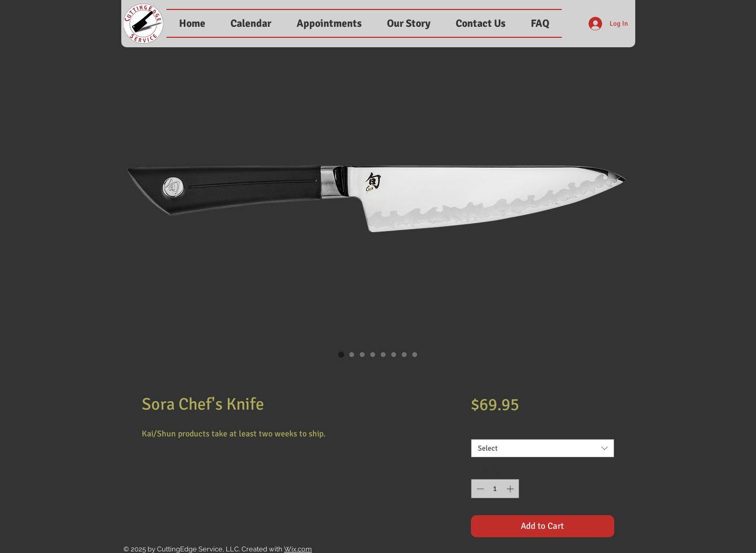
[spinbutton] (495, 489)
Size (480, 430)
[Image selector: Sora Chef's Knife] (341, 354)
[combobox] (543, 448)
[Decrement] (479, 489)
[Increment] (511, 489)
